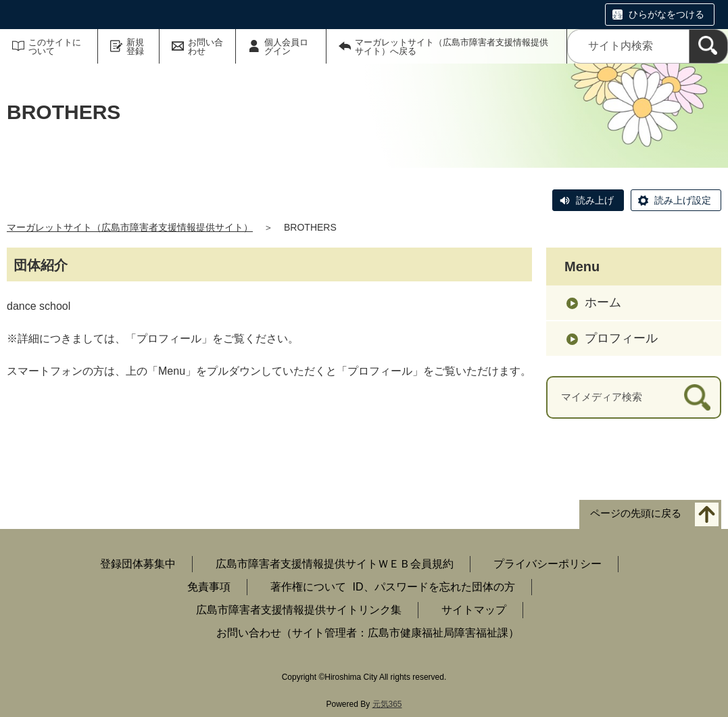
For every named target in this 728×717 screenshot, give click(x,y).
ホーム (603, 302)
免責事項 (209, 587)
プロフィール (621, 338)
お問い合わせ (205, 47)
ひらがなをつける (666, 14)
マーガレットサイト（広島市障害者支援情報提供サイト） (130, 227)
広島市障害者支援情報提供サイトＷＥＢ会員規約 (335, 564)
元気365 (387, 704)
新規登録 (135, 47)
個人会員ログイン (286, 47)
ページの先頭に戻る (636, 513)
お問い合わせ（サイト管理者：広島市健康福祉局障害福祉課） (368, 633)
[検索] (708, 46)
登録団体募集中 (138, 564)
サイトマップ (474, 610)
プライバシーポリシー (548, 564)
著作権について (308, 587)
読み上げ (595, 200)
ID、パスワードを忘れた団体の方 (434, 587)
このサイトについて (55, 47)
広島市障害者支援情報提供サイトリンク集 (299, 610)
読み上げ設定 (683, 200)
